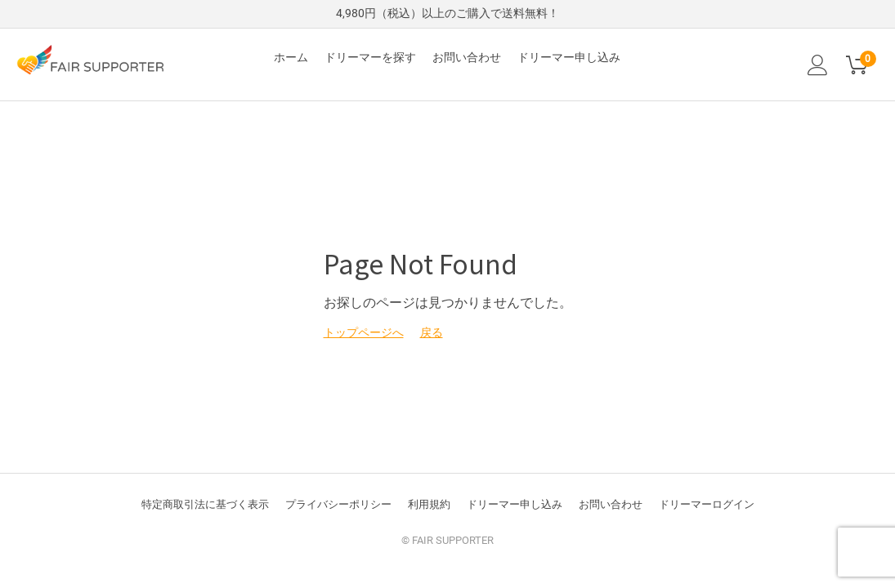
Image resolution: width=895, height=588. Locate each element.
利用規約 (429, 504)
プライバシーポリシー (338, 504)
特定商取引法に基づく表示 (205, 504)
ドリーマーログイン (707, 504)
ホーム (291, 57)
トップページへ (364, 332)
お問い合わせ (467, 57)
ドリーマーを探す (370, 57)
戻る (432, 332)
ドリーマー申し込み (569, 57)
